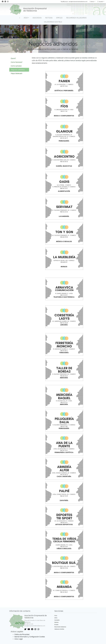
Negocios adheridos (18, 70)
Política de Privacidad (22, 634)
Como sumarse (16, 66)
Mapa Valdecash (17, 73)
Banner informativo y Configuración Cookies (30, 637)
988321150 (65, 2)
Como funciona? (17, 62)
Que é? (13, 58)
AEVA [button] (26, 18)
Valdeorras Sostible (53, 22)
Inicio (56, 616)
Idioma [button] (92, 2)
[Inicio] (20, 18)
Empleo (59, 18)
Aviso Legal (19, 639)
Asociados (37, 18)
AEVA (56, 618)
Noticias (49, 18)
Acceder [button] (100, 2)
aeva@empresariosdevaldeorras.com (78, 2)
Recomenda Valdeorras (76, 18)
